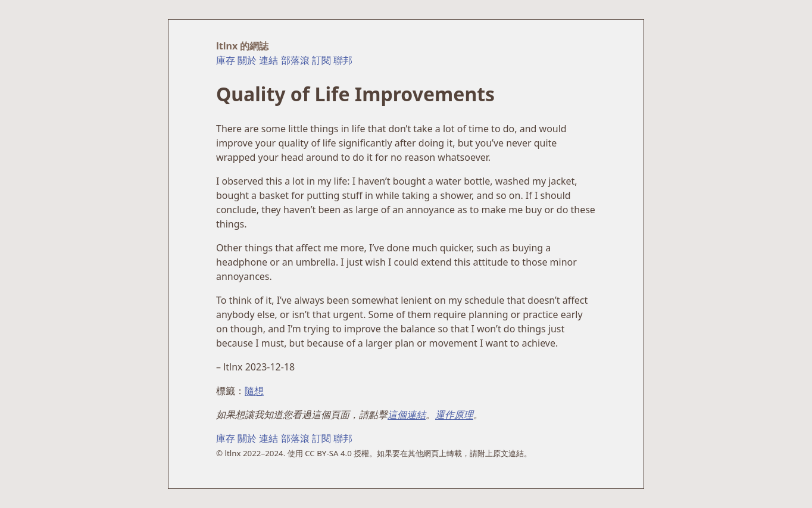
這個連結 (407, 414)
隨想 (254, 391)
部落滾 (295, 60)
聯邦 (343, 60)
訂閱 (321, 60)
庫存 (226, 60)
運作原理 (454, 414)
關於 (247, 60)
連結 (268, 60)
